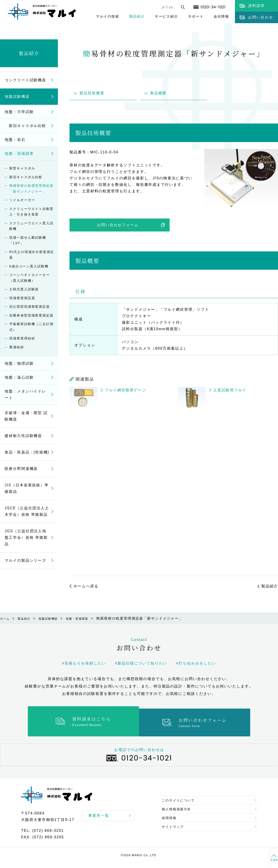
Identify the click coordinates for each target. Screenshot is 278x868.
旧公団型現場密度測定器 (30, 307)
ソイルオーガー (22, 200)
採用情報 (171, 817)
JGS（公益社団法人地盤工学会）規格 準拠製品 (26, 537)
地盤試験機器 (17, 97)
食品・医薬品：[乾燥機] (27, 452)
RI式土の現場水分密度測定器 (32, 255)
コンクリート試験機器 (25, 80)
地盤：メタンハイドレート (25, 394)
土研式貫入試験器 (24, 289)
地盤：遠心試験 (19, 377)
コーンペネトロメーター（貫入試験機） (30, 278)
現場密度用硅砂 (22, 338)
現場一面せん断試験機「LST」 (28, 240)
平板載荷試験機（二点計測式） (31, 327)
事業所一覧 (99, 813)
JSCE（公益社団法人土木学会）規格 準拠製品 (27, 511)
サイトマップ (175, 828)
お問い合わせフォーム (118, 225)
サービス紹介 (166, 16)
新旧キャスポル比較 (25, 126)
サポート (196, 16)
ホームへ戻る (86, 586)
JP (160, 7)
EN (170, 7)
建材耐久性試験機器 (23, 436)
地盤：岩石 (15, 140)
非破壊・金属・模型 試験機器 (26, 416)
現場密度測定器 (22, 298)
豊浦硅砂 (17, 347)
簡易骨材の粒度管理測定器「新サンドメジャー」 (31, 188)
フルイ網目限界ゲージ (125, 390)
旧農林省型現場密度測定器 (31, 315)
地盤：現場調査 (19, 154)
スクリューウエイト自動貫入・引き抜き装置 (31, 212)
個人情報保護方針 (179, 806)
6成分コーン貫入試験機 (29, 266)
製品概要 (158, 93)
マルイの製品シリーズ (25, 560)
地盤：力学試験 (19, 112)
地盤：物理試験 (19, 363)
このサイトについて (181, 794)
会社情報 (221, 16)
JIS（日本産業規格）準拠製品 (27, 488)
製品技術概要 (92, 93)
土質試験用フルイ (230, 390)
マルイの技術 (108, 16)
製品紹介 (137, 16)
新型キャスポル (22, 168)
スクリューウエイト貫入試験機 (31, 226)
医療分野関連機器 (21, 469)
